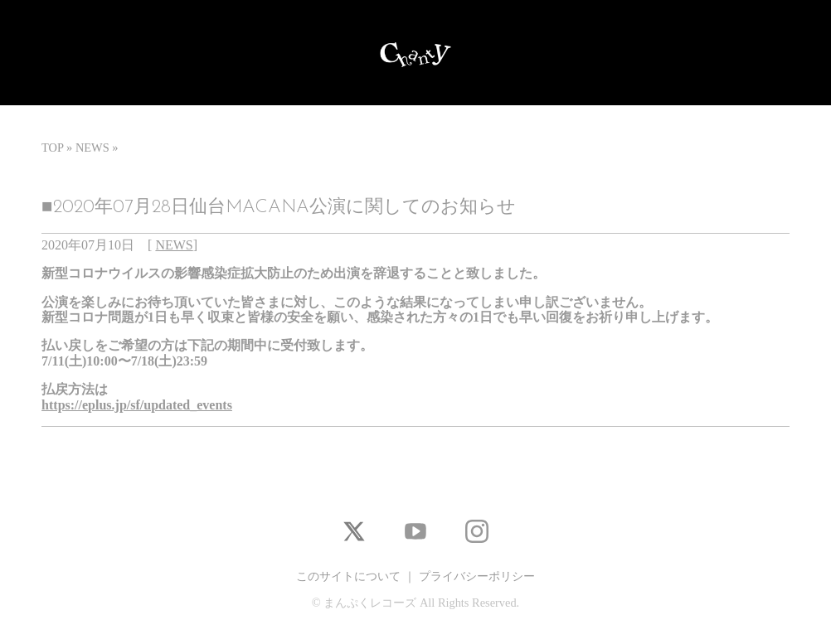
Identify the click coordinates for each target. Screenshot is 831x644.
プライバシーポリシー (477, 576)
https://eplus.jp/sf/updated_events (137, 405)
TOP (52, 148)
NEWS (92, 148)
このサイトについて (348, 576)
